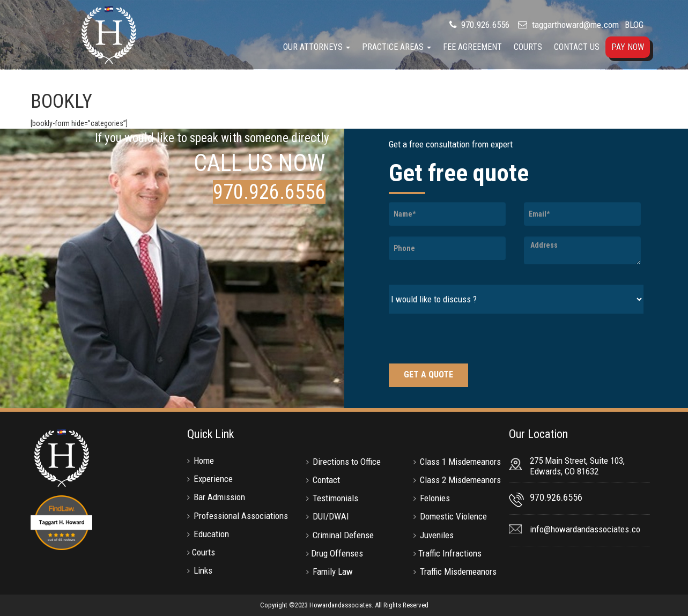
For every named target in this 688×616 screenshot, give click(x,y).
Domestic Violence (453, 516)
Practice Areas (397, 47)
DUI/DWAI (331, 516)
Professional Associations (241, 516)
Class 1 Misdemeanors (460, 462)
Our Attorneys (317, 47)
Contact (326, 480)
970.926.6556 (484, 25)
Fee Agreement (472, 47)
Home (204, 461)
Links (203, 570)
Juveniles (437, 535)
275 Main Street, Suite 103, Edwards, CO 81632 (577, 466)
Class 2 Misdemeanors (460, 480)
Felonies (435, 498)
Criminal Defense (343, 535)
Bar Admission (219, 497)
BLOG (634, 25)
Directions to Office (347, 462)
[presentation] (470, 340)
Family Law (333, 572)
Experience (213, 479)
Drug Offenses (337, 553)
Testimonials (335, 498)
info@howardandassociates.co (585, 529)
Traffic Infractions (450, 553)
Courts (528, 47)
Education (211, 534)
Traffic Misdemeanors (458, 572)
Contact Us (577, 47)
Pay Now (628, 47)
